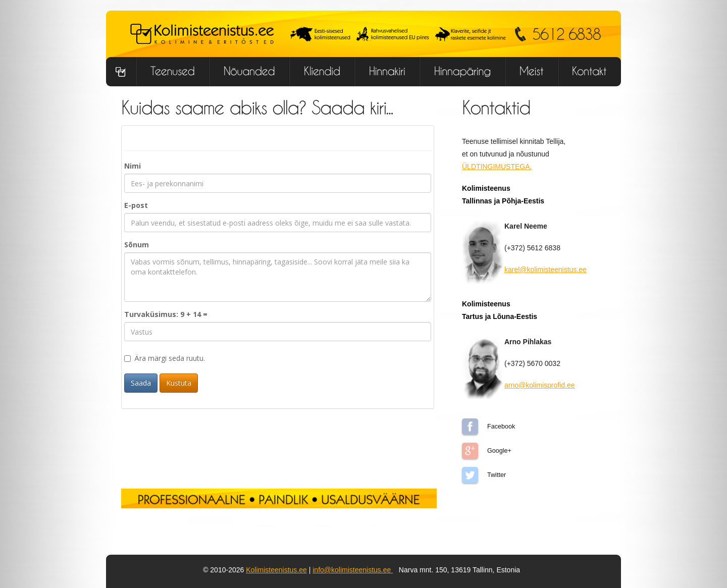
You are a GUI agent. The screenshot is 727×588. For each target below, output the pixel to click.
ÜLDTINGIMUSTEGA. (497, 167)
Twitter (470, 475)
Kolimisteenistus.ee (276, 570)
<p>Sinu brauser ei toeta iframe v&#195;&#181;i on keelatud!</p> (278, 299)
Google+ (470, 451)
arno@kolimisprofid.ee (540, 385)
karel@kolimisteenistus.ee (546, 270)
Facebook (470, 426)
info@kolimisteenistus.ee (353, 570)
